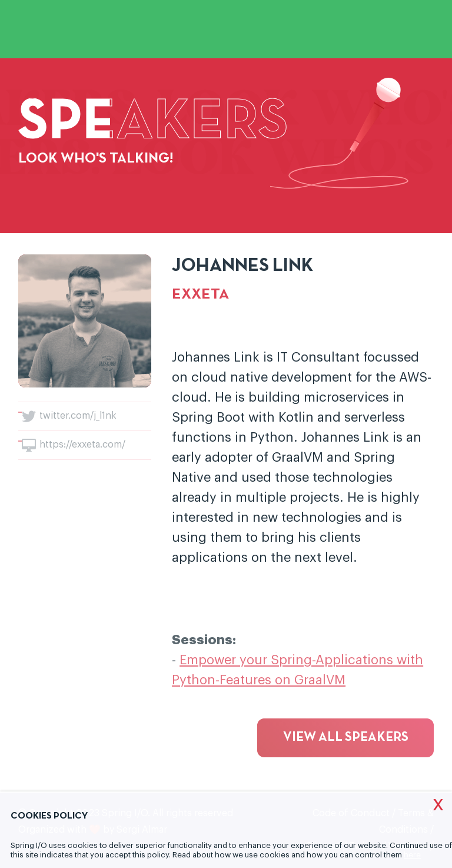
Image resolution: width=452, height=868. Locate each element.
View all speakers (346, 738)
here (412, 855)
